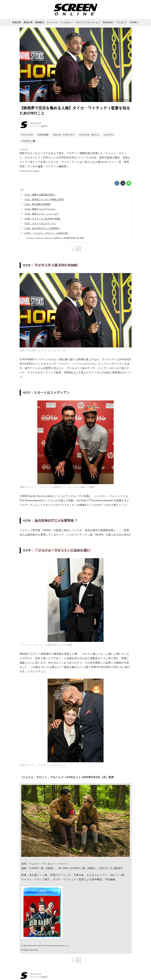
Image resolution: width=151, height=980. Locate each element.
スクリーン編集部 (39, 126)
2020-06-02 (36, 123)
